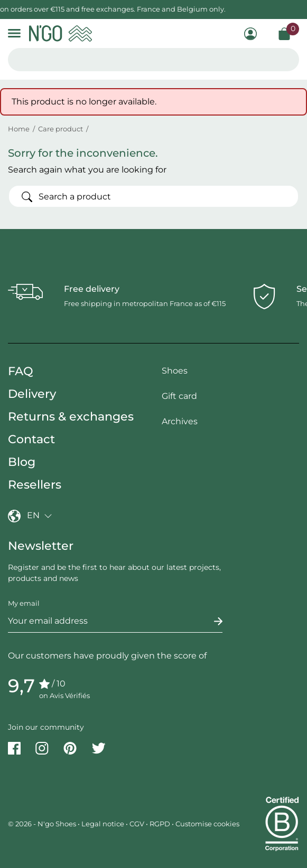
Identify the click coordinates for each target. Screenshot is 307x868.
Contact (31, 439)
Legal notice (103, 824)
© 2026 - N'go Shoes (43, 824)
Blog (22, 462)
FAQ (21, 371)
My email (24, 603)
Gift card (179, 396)
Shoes (175, 371)
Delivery (32, 394)
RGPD (160, 824)
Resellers (35, 485)
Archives (180, 421)
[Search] (153, 196)
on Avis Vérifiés (64, 695)
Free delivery (92, 289)
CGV (137, 824)
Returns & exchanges (71, 417)
